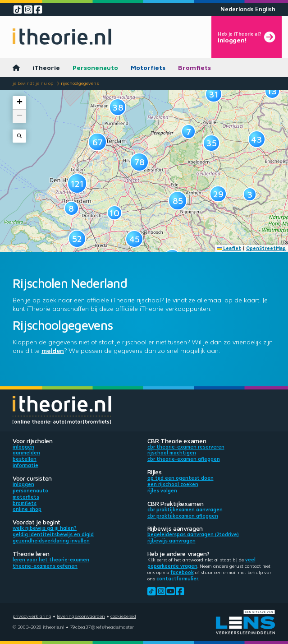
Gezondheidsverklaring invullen (51, 541)
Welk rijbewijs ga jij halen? (45, 528)
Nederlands (237, 9)
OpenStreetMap (266, 248)
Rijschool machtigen (172, 453)
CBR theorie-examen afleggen (184, 459)
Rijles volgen (162, 491)
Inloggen (23, 447)
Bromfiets (194, 67)
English (265, 9)
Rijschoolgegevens (80, 83)
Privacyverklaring (32, 616)
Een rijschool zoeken (173, 484)
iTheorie (46, 67)
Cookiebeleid (123, 616)
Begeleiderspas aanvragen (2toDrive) (193, 534)
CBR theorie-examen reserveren (186, 447)
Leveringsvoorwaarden (81, 616)
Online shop (27, 509)
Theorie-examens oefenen (45, 566)
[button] (71, 208)
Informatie (25, 465)
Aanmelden (26, 453)
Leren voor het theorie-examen (51, 560)
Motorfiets (148, 67)
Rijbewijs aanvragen (171, 541)
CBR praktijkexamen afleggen (183, 516)
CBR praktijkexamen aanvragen (185, 510)
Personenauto (95, 67)
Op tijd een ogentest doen (181, 478)
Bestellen (25, 459)
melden (53, 351)
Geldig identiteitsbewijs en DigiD (53, 534)
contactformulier (177, 579)
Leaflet (229, 248)
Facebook (182, 572)
